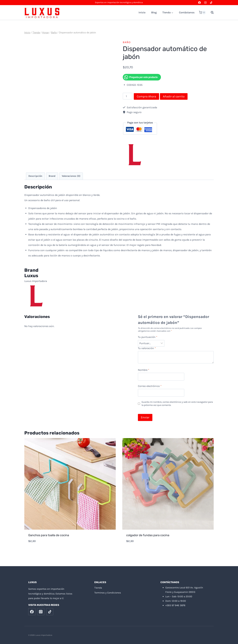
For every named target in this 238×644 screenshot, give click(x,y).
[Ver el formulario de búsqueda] (211, 13)
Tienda (98, 588)
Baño (127, 42)
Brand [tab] (52, 176)
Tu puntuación (148, 337)
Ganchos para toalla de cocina (49, 535)
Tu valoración (147, 348)
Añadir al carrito (174, 96)
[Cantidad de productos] (128, 96)
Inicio (142, 12)
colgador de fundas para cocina (148, 535)
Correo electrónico (150, 386)
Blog (154, 12)
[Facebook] (200, 3)
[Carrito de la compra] (202, 13)
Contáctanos (187, 12)
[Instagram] (205, 3)
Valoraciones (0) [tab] (71, 176)
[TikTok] (211, 3)
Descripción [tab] (35, 176)
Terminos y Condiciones (108, 593)
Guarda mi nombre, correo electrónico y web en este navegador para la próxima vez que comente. (177, 404)
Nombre (144, 370)
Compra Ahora (146, 96)
